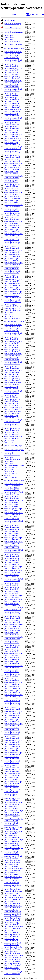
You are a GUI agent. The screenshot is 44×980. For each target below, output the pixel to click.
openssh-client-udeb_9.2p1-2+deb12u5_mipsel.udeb (13, 255)
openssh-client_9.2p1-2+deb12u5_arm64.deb (11, 231)
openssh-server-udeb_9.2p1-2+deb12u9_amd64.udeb (13, 638)
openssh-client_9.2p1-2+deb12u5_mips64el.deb (12, 288)
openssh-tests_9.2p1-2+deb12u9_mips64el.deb (12, 911)
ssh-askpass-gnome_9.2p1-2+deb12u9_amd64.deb (13, 654)
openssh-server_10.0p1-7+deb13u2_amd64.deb (12, 584)
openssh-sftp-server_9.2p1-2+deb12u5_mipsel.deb (13, 272)
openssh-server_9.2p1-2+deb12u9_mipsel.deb (11, 931)
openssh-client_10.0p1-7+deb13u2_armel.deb (11, 836)
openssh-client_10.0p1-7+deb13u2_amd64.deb (12, 576)
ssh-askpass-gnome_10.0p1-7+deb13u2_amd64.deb (13, 596)
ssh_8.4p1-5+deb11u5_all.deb (14, 322)
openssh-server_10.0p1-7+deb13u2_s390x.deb (12, 497)
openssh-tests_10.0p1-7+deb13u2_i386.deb (11, 824)
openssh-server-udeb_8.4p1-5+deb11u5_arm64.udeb (13, 421)
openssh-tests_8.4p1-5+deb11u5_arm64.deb (11, 433)
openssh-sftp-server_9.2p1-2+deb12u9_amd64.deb (13, 646)
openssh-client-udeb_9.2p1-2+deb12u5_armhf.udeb (13, 111)
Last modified (28, 14)
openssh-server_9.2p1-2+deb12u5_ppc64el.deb (12, 152)
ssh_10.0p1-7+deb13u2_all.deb (10, 476)
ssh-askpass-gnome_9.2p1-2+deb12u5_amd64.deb (13, 78)
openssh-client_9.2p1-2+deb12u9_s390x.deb (11, 865)
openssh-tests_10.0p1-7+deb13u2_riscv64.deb (12, 969)
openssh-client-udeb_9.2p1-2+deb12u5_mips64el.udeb (13, 284)
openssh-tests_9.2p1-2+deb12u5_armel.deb (11, 102)
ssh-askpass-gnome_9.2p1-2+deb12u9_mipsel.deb (13, 944)
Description (40, 14)
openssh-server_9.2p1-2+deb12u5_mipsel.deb (11, 268)
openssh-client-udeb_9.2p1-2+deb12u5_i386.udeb (13, 169)
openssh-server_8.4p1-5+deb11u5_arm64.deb (11, 425)
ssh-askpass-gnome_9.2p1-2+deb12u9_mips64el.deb (13, 915)
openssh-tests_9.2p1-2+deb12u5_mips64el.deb (12, 305)
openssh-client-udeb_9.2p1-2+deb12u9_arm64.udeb (13, 716)
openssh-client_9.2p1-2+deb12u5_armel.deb (11, 86)
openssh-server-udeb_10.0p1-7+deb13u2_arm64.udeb (14, 551)
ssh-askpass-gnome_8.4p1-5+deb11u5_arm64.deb (13, 437)
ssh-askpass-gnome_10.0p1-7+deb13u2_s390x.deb (13, 510)
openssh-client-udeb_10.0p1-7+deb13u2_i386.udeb (13, 803)
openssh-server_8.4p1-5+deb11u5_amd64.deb (11, 338)
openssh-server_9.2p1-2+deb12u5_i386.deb (11, 181)
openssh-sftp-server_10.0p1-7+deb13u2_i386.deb (13, 820)
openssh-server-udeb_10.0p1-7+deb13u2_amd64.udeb (14, 580)
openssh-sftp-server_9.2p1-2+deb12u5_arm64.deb (13, 243)
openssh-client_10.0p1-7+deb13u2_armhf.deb (11, 518)
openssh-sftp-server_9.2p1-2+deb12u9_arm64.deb (13, 733)
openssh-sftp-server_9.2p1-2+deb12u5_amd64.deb (13, 69)
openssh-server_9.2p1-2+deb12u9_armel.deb (11, 671)
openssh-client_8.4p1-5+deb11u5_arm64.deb (11, 417)
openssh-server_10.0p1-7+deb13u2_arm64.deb (12, 555)
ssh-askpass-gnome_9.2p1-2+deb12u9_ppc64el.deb (13, 712)
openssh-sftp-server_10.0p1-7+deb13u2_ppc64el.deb (13, 617)
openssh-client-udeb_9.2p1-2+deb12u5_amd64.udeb (13, 53)
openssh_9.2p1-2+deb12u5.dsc (9, 36)
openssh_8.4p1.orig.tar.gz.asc (14, 32)
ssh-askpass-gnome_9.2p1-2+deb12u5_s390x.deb (13, 222)
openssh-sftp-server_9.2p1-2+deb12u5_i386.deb (13, 185)
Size (33, 14)
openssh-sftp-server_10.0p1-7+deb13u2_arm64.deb (13, 559)
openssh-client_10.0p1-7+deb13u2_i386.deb (11, 807)
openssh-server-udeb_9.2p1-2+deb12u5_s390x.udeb (13, 206)
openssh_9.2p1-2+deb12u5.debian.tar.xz (12, 40)
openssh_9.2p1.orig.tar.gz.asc (14, 44)
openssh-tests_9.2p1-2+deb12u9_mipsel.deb (11, 940)
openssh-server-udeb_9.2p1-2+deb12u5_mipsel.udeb (13, 264)
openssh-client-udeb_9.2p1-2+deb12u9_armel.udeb (13, 658)
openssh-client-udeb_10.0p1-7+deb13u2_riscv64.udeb (13, 948)
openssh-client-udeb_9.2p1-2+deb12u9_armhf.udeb (13, 745)
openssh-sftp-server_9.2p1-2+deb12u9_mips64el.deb (13, 907)
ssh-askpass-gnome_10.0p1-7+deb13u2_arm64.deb (13, 567)
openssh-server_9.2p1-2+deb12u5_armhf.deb (11, 123)
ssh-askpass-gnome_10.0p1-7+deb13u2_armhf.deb (13, 538)
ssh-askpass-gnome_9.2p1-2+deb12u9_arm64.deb (13, 741)
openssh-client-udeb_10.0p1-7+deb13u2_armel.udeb (13, 832)
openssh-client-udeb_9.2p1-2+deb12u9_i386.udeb (13, 774)
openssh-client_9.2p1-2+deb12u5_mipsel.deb (11, 260)
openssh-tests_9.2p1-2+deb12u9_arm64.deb (11, 737)
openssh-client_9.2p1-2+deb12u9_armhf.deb (11, 749)
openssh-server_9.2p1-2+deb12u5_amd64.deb (12, 65)
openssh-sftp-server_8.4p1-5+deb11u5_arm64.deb (13, 429)
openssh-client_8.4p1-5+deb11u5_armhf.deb (11, 359)
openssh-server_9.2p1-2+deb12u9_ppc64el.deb (12, 700)
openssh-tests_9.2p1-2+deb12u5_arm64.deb (11, 247)
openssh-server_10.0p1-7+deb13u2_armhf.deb (12, 526)
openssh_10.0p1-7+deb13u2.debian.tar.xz (12, 454)
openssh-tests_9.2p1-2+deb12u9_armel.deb (11, 679)
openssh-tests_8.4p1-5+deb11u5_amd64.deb (11, 346)
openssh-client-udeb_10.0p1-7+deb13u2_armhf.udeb (13, 514)
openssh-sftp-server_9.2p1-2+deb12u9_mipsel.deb (13, 936)
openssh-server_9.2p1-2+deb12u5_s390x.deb (11, 210)
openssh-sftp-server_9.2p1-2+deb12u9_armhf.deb (13, 762)
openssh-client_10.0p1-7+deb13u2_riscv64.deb (12, 952)
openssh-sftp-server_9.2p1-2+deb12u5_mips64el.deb (13, 301)
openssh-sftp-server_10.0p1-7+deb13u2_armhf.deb (13, 530)
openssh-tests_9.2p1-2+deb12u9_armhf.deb (11, 766)
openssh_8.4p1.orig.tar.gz (12, 28)
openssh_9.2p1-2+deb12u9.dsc (9, 462)
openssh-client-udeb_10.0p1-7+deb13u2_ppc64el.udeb (13, 601)
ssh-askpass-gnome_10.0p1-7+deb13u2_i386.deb (13, 828)
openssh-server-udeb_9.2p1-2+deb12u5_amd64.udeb (13, 61)
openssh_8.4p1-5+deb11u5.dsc (9, 313)
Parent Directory (9, 20)
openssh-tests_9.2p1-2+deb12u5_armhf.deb (11, 131)
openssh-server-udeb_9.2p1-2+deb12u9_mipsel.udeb (13, 927)
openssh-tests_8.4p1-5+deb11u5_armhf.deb (11, 375)
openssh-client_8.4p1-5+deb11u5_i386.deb (11, 388)
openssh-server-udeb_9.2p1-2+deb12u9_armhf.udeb (13, 754)
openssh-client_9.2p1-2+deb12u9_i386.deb (11, 778)
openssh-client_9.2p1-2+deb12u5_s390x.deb (11, 202)
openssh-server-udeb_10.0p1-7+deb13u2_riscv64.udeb (14, 956)
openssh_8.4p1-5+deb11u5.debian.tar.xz (12, 317)
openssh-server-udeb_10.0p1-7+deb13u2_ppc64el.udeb (14, 609)
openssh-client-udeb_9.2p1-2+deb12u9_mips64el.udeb (13, 890)
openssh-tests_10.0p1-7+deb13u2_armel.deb (11, 853)
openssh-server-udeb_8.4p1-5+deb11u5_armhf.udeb (13, 363)
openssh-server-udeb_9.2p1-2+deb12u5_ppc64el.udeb (13, 148)
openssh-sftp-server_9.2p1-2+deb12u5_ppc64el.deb (13, 156)
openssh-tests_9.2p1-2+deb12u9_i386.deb (11, 795)
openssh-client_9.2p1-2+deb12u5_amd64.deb (12, 57)
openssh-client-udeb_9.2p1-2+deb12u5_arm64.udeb (13, 226)
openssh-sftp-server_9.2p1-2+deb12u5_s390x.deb (13, 214)
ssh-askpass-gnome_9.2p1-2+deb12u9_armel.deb (13, 683)
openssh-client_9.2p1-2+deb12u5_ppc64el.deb (12, 144)
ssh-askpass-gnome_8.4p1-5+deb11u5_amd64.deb (13, 351)
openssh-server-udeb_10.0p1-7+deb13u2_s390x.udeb (14, 493)
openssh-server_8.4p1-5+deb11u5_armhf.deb (11, 367)
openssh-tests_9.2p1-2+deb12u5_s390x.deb (11, 218)
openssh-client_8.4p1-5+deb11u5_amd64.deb (11, 330)
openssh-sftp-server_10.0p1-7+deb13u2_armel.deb (13, 849)
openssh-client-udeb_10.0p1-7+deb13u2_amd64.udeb (13, 572)
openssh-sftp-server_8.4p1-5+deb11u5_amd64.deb (13, 342)
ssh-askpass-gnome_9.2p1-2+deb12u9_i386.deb (13, 799)
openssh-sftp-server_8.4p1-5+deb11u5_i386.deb (13, 400)
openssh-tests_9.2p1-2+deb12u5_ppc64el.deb (12, 160)
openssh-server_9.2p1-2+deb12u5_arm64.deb (11, 239)
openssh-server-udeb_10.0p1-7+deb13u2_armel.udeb (14, 840)
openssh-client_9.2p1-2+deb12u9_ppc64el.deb (12, 692)
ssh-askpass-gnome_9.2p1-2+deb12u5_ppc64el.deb (13, 164)
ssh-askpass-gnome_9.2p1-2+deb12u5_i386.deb (13, 193)
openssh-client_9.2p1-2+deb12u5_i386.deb (11, 173)
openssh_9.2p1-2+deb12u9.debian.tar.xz (12, 458)
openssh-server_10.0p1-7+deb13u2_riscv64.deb (12, 960)
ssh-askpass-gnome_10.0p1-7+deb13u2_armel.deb (13, 857)
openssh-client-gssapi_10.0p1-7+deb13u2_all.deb (14, 466)
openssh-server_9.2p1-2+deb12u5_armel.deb (11, 94)
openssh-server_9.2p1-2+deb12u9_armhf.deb (11, 758)
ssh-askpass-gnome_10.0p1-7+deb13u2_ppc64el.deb (13, 625)
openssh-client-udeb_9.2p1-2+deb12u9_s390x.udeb (13, 861)
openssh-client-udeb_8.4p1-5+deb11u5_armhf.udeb (13, 355)
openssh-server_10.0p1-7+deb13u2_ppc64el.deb (12, 613)
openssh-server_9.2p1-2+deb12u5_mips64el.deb (12, 297)
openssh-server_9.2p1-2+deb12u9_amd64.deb (12, 642)
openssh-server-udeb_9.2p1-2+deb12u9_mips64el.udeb (13, 898)
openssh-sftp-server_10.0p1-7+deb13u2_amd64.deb (13, 588)
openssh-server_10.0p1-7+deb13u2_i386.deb (12, 816)
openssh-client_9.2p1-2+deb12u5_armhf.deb (11, 115)
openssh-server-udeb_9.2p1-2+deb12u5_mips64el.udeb (13, 293)
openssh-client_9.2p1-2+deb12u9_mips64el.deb (12, 894)
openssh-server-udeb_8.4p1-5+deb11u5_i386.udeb (13, 392)
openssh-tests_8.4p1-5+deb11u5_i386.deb (11, 404)
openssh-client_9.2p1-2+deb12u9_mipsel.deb (11, 923)
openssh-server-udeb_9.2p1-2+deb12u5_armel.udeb (13, 90)
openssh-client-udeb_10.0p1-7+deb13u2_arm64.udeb (13, 543)
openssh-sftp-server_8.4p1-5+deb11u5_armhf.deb (13, 371)
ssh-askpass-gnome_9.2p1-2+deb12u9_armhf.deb (13, 770)
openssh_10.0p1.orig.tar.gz (13, 446)
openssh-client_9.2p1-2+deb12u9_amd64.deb (12, 634)
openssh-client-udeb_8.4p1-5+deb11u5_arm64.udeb (13, 413)
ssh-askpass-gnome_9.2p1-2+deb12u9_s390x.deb (13, 886)
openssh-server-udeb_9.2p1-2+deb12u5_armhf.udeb (13, 119)
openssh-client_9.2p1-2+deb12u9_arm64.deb (11, 720)
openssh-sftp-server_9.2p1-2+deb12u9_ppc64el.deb (13, 704)
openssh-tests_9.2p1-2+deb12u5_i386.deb (11, 189)
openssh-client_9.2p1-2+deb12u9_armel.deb (11, 663)
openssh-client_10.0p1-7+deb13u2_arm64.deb (11, 547)
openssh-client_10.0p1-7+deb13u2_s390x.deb (11, 489)
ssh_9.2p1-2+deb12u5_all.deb (14, 49)
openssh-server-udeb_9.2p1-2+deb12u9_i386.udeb (13, 783)
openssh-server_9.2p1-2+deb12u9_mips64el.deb (12, 902)
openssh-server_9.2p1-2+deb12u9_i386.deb (11, 787)
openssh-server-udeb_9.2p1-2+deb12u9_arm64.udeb (13, 725)
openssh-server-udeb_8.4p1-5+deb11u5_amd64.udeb (13, 334)
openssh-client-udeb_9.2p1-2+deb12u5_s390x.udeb (13, 197)
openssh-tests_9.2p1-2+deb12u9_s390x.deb (11, 882)
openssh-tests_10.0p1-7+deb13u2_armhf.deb (11, 534)
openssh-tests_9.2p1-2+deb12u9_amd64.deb (12, 650)
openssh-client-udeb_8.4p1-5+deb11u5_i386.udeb (13, 384)
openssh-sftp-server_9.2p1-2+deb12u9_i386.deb (13, 791)
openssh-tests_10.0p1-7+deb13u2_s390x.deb (11, 505)
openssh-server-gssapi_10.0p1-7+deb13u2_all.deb (10, 471)
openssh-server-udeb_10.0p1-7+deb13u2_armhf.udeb (14, 522)
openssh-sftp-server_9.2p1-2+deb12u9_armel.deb (13, 675)
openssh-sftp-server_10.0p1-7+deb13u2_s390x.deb (13, 501)
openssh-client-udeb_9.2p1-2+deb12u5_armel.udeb (13, 82)
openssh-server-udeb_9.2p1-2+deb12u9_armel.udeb (13, 667)
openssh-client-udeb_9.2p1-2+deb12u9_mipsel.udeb (13, 919)
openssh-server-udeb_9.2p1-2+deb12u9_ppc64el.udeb (13, 696)
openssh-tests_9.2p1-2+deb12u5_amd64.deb (12, 73)
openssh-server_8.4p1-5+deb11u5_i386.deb (11, 396)
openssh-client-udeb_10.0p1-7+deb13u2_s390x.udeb (13, 485)
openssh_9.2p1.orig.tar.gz (12, 24)
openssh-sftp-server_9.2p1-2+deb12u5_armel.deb (13, 98)
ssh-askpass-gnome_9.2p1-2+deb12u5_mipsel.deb (13, 280)
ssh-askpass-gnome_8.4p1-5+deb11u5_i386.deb (13, 408)
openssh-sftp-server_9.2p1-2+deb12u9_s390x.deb (13, 878)
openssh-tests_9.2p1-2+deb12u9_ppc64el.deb (12, 708)
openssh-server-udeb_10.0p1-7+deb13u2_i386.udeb (14, 811)
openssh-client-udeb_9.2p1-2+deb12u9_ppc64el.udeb (13, 687)
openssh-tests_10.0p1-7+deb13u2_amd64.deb (12, 592)
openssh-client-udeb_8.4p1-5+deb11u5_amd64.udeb (13, 326)
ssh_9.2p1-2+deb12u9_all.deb (14, 481)
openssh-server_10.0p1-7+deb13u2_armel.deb (12, 845)
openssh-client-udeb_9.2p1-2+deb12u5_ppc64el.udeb (13, 140)
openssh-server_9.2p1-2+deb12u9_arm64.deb (11, 729)
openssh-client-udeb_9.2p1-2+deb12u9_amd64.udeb (13, 629)
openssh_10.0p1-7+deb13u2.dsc (9, 442)
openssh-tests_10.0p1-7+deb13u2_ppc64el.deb (12, 621)
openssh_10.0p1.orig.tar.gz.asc (14, 450)
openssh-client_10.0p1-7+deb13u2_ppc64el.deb (12, 605)
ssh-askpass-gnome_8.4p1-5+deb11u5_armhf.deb (13, 379)
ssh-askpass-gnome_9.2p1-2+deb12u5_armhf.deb (13, 135)
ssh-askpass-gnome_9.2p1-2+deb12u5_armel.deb (13, 106)
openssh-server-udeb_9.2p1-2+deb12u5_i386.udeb (13, 177)
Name (14, 14)
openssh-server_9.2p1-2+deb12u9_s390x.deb (11, 874)
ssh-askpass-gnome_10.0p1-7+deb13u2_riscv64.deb (13, 973)
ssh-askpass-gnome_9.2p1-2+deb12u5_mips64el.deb (13, 309)
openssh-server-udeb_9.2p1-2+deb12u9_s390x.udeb (13, 869)
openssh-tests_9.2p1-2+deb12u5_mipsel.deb (11, 276)
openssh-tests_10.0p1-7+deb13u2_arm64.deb (11, 563)
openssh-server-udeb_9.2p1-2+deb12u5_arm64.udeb (13, 235)
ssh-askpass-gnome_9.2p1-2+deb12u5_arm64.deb (13, 251)
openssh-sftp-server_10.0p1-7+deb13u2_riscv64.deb (13, 965)
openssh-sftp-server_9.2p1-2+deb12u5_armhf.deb (13, 127)
